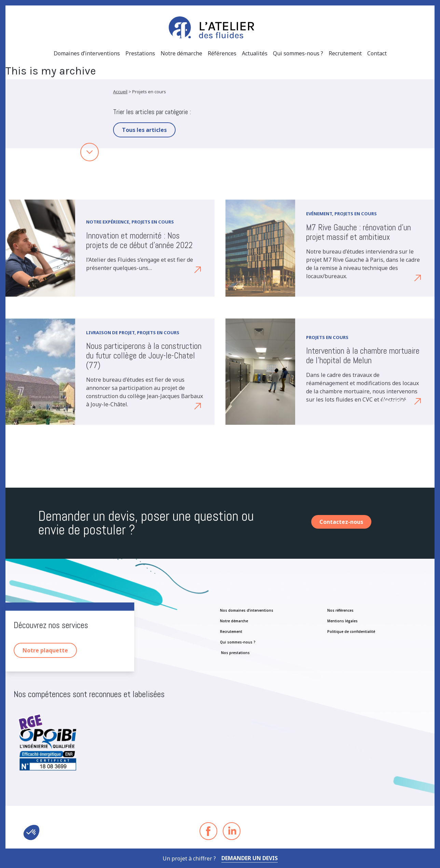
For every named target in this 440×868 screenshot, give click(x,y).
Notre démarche (181, 53)
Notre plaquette (45, 650)
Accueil (120, 92)
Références (222, 53)
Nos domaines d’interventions (247, 610)
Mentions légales (342, 621)
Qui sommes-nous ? (298, 53)
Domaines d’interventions (87, 53)
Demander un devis (250, 858)
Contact (377, 53)
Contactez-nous (341, 522)
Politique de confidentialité (351, 632)
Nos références (340, 610)
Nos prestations (235, 653)
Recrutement (345, 53)
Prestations (140, 53)
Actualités (255, 53)
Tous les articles (144, 130)
